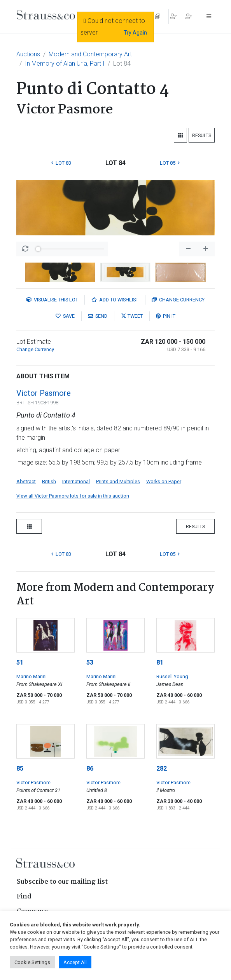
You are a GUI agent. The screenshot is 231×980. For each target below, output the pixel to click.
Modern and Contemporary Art (90, 54)
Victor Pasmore (44, 393)
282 (162, 769)
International (76, 481)
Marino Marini (31, 676)
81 (160, 662)
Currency (178, 300)
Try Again (135, 33)
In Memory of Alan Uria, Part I (65, 64)
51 (20, 662)
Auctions (28, 54)
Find (24, 897)
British (49, 481)
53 (90, 662)
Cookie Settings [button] (32, 962)
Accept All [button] (75, 962)
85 (20, 769)
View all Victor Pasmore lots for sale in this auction (73, 496)
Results (202, 135)
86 (90, 769)
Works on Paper (164, 481)
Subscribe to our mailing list (62, 882)
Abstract (26, 481)
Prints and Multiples (118, 481)
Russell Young (172, 676)
